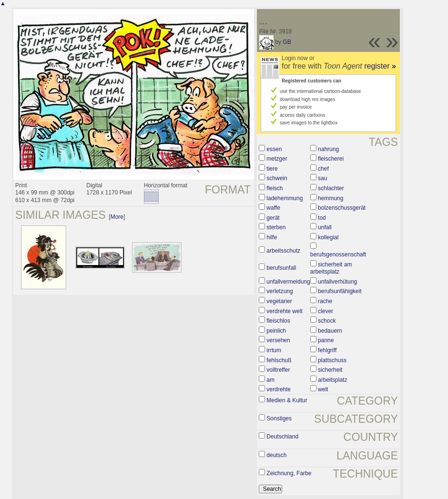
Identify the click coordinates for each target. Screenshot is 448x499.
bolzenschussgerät (342, 208)
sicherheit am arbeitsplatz (331, 268)
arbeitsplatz (332, 380)
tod (322, 218)
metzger (277, 159)
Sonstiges (279, 418)
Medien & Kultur (287, 400)
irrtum (274, 350)
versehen (278, 340)
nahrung (328, 149)
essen (274, 149)
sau (322, 178)
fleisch (275, 188)
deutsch (276, 455)
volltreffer (278, 370)
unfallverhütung (337, 282)
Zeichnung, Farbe (289, 473)
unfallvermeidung (288, 282)
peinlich (276, 331)
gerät (273, 218)
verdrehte (279, 389)
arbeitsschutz (283, 251)
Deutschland (282, 437)
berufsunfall (281, 268)
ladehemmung (285, 198)
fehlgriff (327, 350)
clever (326, 311)
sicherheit (330, 370)
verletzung (280, 291)
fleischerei (331, 159)
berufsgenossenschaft (338, 255)
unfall (325, 227)
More (117, 217)
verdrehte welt (284, 311)
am (270, 380)
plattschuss (332, 360)
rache (325, 301)
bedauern (330, 331)
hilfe (272, 237)
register (380, 66)
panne (326, 340)
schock (327, 321)
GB (287, 42)
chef (323, 169)
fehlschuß (279, 360)
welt (323, 389)
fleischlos (278, 321)
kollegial (328, 237)
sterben (276, 227)
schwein (277, 178)
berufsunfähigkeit (340, 291)
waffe (273, 208)
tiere (272, 169)
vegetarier (279, 301)
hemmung (331, 198)
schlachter (331, 188)
